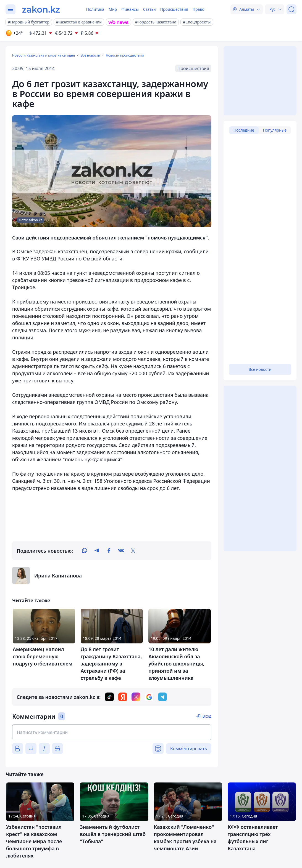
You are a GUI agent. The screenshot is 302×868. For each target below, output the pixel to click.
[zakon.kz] (41, 9)
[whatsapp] (85, 551)
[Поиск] (292, 9)
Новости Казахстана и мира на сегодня (44, 55)
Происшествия (174, 9)
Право (199, 9)
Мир (113, 9)
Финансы (130, 9)
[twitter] (133, 551)
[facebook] (109, 551)
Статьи (149, 9)
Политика (95, 9)
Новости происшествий (125, 55)
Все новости (90, 55)
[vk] (121, 551)
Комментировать (189, 749)
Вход (207, 716)
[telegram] (97, 551)
